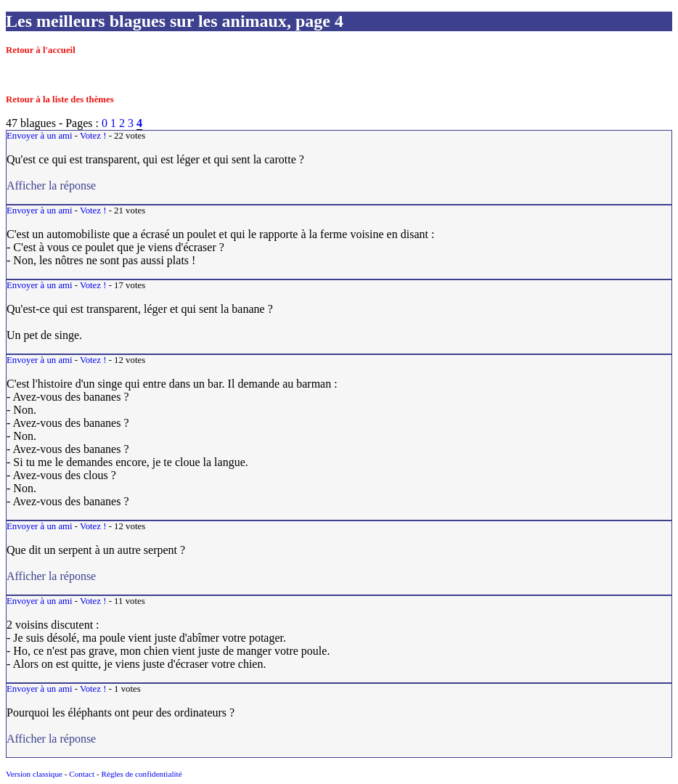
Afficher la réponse (90, 185)
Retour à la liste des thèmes (60, 99)
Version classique (34, 774)
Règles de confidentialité (141, 774)
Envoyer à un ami (40, 136)
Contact (82, 774)
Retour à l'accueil (41, 50)
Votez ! (93, 136)
